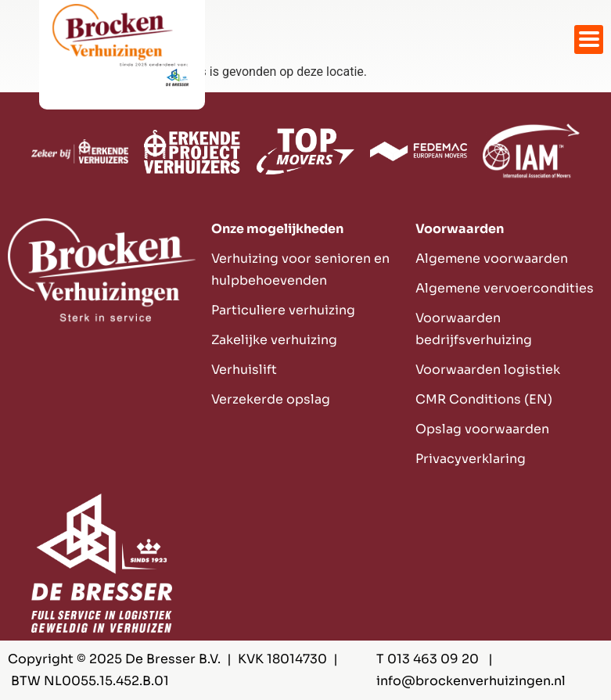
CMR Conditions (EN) (484, 399)
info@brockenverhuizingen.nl (471, 681)
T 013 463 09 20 (428, 659)
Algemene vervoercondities (505, 288)
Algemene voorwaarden (492, 258)
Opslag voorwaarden (482, 429)
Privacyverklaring (471, 459)
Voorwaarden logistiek (488, 370)
